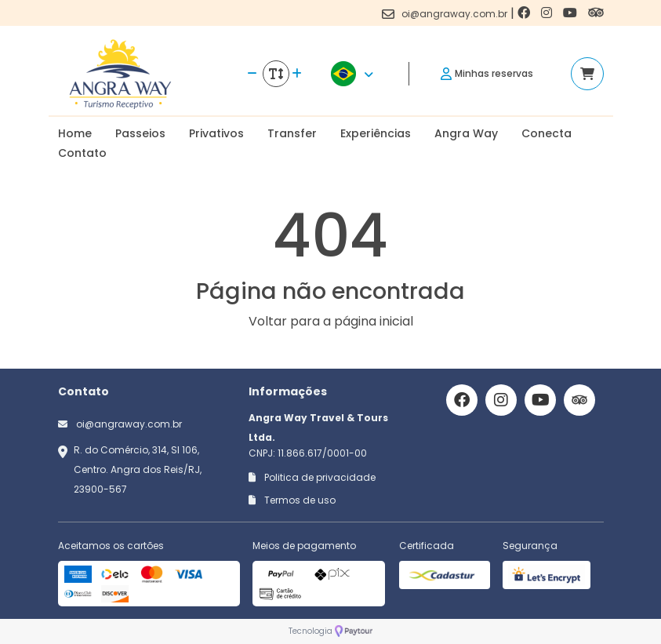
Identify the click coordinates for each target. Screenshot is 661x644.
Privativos (216, 133)
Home (75, 133)
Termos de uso (292, 500)
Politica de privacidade (312, 477)
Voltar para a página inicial (331, 321)
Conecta (547, 133)
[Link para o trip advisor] (596, 13)
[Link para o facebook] (525, 13)
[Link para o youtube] (572, 13)
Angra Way (466, 133)
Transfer (292, 133)
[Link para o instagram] (548, 13)
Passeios (140, 133)
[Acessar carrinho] (587, 74)
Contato (82, 153)
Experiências (376, 133)
